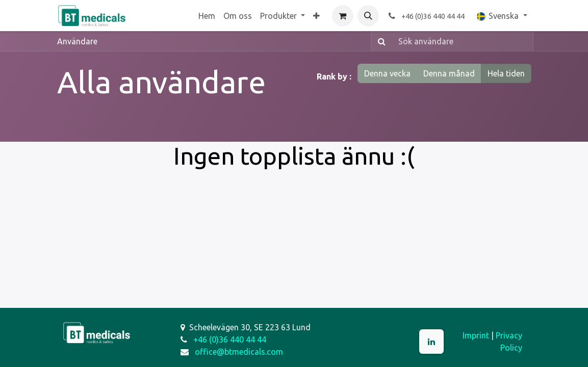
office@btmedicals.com (239, 352)
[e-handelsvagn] (343, 16)
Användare (77, 41)
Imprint (476, 335)
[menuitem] (207, 16)
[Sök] (380, 41)
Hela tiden (506, 73)
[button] (368, 16)
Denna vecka (387, 73)
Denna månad (449, 73)
